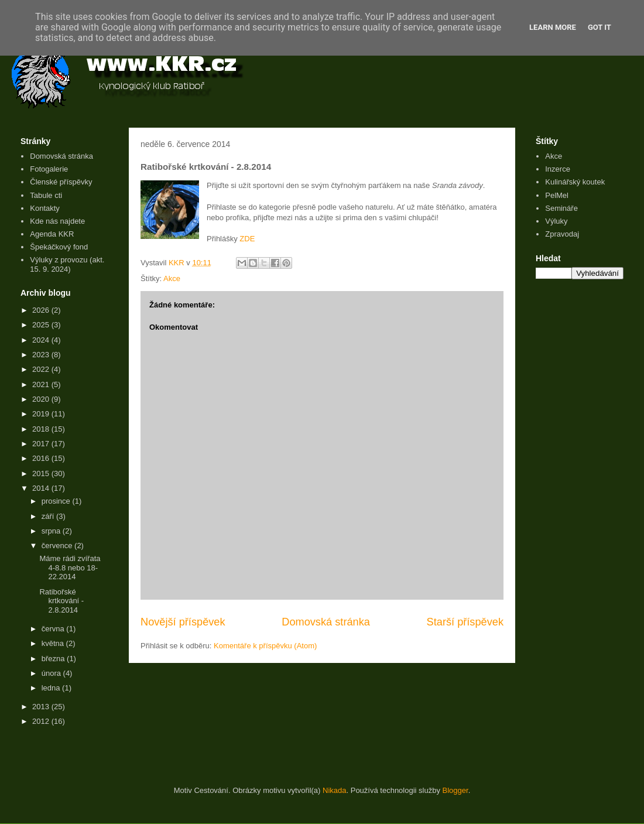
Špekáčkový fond (59, 247)
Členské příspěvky (61, 182)
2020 (42, 399)
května (54, 643)
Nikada (334, 790)
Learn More (553, 27)
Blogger (455, 790)
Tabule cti (46, 195)
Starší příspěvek (465, 622)
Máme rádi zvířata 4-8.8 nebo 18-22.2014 (70, 567)
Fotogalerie (49, 169)
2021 (42, 384)
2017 (42, 444)
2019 (42, 414)
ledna (52, 688)
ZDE (247, 239)
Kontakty (45, 208)
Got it (600, 27)
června (54, 629)
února (52, 673)
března (54, 659)
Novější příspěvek (183, 622)
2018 (42, 429)
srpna (52, 531)
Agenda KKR (52, 234)
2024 (42, 340)
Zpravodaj (562, 234)
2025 (42, 325)
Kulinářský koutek (575, 182)
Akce (172, 278)
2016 (42, 458)
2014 (42, 488)
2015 (42, 473)
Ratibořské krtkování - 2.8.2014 (61, 601)
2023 (42, 355)
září (49, 516)
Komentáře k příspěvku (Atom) (265, 646)
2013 (42, 707)
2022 (42, 369)
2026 (42, 310)
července (58, 546)
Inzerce (558, 169)
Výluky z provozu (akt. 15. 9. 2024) (67, 264)
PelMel (557, 195)
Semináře (561, 208)
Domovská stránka (326, 622)
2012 (42, 721)
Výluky (556, 221)
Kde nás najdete (57, 221)
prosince (57, 501)
